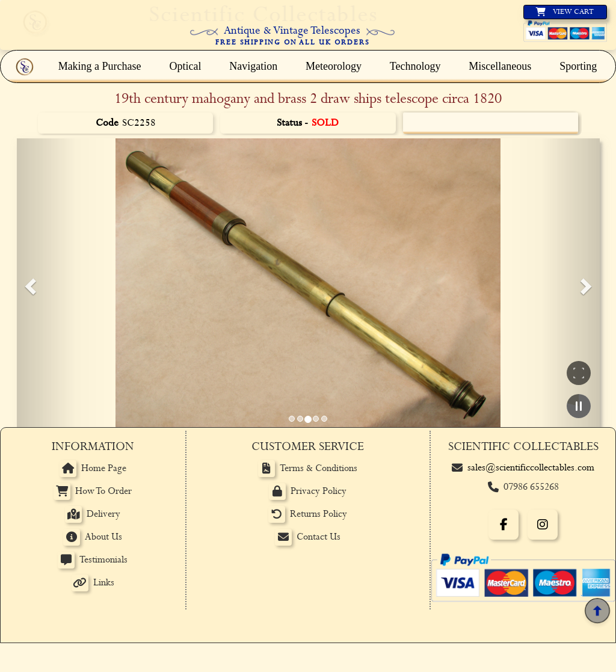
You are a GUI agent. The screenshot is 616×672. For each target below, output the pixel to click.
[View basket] (565, 12)
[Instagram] (543, 525)
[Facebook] (504, 525)
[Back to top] (597, 610)
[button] (29, 283)
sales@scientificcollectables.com (531, 468)
